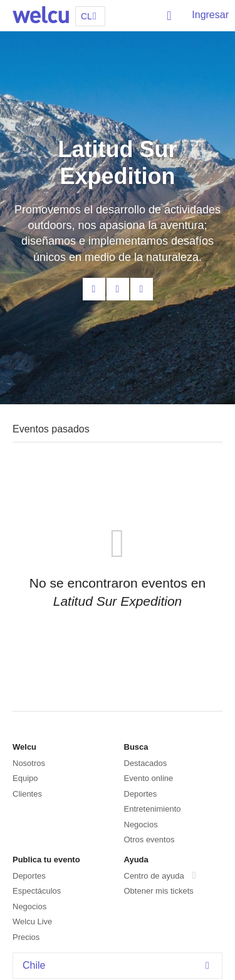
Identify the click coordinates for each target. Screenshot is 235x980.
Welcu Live (32, 921)
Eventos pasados (51, 429)
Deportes (141, 794)
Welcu (41, 16)
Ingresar (210, 15)
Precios (26, 937)
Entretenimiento (153, 809)
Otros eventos (149, 840)
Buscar (170, 16)
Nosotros (29, 763)
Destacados (146, 763)
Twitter (142, 289)
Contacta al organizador (94, 289)
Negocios (141, 824)
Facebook (118, 289)
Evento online (149, 778)
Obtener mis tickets (159, 891)
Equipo (25, 778)
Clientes (27, 794)
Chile (119, 965)
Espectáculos (37, 891)
